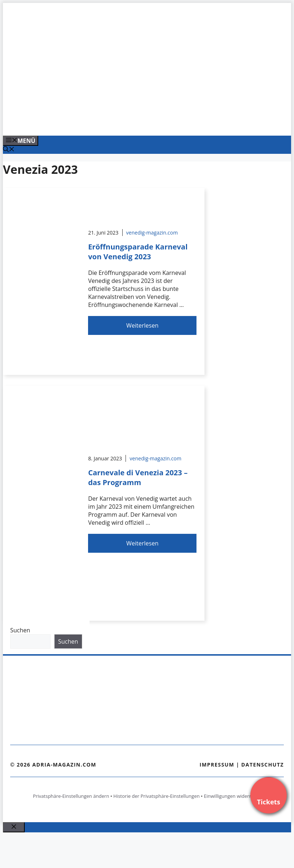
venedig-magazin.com (152, 233)
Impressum (217, 765)
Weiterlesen (142, 325)
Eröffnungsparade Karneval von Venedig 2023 (138, 252)
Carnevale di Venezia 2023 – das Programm (138, 477)
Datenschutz (263, 765)
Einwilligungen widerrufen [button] (232, 796)
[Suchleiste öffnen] (9, 150)
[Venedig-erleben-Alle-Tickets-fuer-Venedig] (150, 122)
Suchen (20, 630)
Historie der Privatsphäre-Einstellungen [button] (157, 796)
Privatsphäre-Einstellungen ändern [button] (71, 796)
